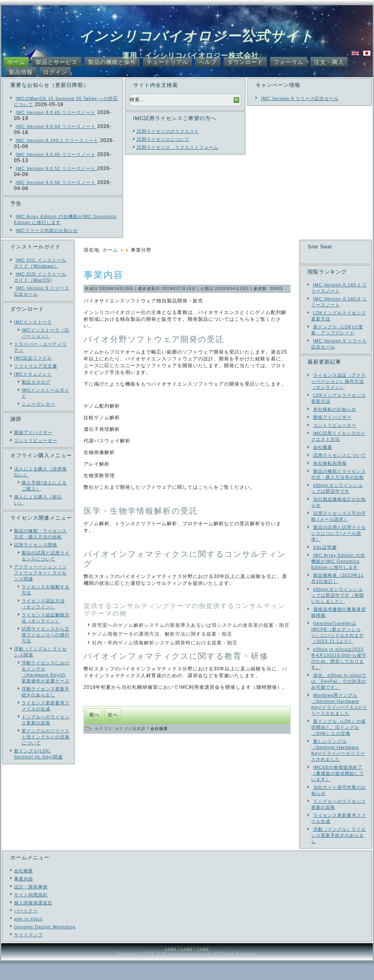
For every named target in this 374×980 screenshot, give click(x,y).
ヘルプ (208, 62)
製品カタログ (36, 382)
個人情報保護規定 (33, 922)
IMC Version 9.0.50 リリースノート (56, 182)
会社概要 (159, 729)
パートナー (26, 930)
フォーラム (289, 62)
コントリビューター (36, 440)
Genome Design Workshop (45, 946)
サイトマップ (28, 954)
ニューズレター (38, 404)
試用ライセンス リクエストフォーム (178, 147)
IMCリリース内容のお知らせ (47, 230)
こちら (206, 487)
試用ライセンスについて (163, 139)
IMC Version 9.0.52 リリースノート (56, 168)
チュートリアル (167, 62)
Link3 (203, 968)
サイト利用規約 (31, 914)
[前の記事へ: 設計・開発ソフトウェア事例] (94, 715)
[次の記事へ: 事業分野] (113, 715)
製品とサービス (57, 62)
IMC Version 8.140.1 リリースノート (57, 140)
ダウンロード (245, 62)
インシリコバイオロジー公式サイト (197, 36)
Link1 (171, 968)
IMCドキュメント (33, 374)
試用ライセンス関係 (36, 545)
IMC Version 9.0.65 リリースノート (56, 112)
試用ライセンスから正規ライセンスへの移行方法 (46, 635)
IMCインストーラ (33, 322)
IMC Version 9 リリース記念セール (300, 98)
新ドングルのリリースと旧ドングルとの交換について (46, 737)
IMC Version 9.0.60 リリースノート (56, 154)
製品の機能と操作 (112, 62)
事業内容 (104, 275)
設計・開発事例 (31, 906)
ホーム (16, 62)
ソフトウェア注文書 (36, 366)
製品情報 (21, 72)
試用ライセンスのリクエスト (168, 131)
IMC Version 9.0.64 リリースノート (56, 126)
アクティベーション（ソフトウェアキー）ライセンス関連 (40, 573)
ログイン (55, 72)
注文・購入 (329, 62)
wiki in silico (28, 938)
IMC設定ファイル (33, 358)
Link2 (187, 968)
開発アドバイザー (33, 432)
